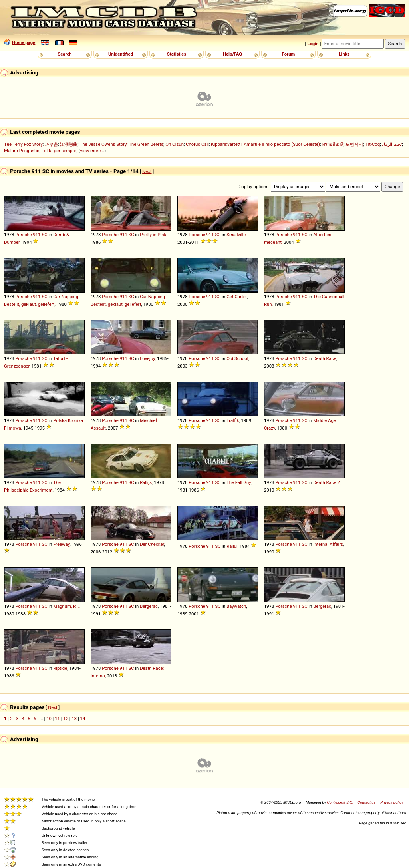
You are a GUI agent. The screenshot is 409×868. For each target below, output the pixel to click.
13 (74, 719)
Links (344, 54)
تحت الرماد (392, 144)
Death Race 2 (327, 482)
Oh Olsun (175, 144)
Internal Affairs (328, 544)
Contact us (366, 802)
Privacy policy (392, 802)
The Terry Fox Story (23, 144)
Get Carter (237, 297)
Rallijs (146, 482)
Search (65, 54)
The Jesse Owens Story (103, 144)
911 (37, 235)
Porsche (23, 235)
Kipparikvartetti (226, 144)
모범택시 (354, 144)
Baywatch (236, 606)
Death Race (325, 358)
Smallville (236, 235)
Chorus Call (197, 144)
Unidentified (121, 54)
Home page (24, 42)
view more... (92, 151)
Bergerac (149, 606)
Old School (237, 358)
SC (44, 235)
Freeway (61, 544)
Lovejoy (147, 358)
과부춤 (51, 144)
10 (49, 719)
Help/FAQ (232, 54)
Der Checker (152, 544)
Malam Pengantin (22, 151)
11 (57, 719)
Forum (289, 54)
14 (83, 719)
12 (66, 719)
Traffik (233, 420)
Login (313, 44)
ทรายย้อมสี (333, 144)
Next (147, 171)
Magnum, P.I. (66, 606)
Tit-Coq (373, 144)
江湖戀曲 (69, 144)
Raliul (232, 546)
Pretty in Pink (153, 235)
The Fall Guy (239, 482)
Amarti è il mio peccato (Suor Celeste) (282, 144)
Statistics (177, 54)
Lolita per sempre (59, 151)
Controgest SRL (340, 802)
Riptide (60, 668)
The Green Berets (146, 144)
